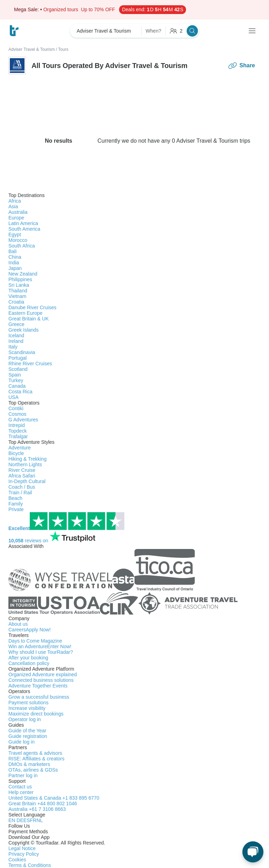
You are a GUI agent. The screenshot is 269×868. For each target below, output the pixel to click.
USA (13, 397)
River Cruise (22, 470)
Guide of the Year (27, 731)
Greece (16, 324)
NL (40, 820)
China (15, 257)
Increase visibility (27, 708)
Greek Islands (23, 330)
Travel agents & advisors (35, 753)
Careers (30, 630)
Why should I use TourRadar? (41, 652)
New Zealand (23, 274)
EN (12, 820)
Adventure (20, 448)
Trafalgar (18, 436)
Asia (13, 206)
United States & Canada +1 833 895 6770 (54, 798)
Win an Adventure (40, 646)
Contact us (20, 787)
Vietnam (17, 296)
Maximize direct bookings (36, 714)
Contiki (16, 408)
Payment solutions (28, 703)
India (14, 263)
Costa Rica (20, 392)
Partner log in (23, 775)
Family (16, 504)
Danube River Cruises (32, 307)
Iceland (16, 335)
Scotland (18, 369)
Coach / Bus (22, 487)
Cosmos (17, 414)
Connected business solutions (41, 680)
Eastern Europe (25, 313)
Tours (63, 49)
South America (24, 229)
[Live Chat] (253, 852)
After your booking (28, 658)
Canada (17, 386)
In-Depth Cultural (27, 481)
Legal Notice (22, 848)
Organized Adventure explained (43, 674)
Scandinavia (22, 352)
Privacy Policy (24, 854)
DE (20, 820)
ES (27, 820)
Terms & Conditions (30, 865)
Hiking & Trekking (27, 459)
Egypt (15, 235)
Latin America (23, 223)
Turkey (16, 380)
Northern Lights (25, 464)
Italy (13, 347)
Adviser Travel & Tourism (32, 49)
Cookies (17, 860)
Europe (16, 218)
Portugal (18, 358)
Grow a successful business (39, 697)
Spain (15, 375)
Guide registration (28, 736)
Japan (15, 268)
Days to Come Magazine (35, 641)
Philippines (20, 279)
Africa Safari (22, 476)
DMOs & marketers (29, 764)
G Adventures (23, 420)
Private (16, 509)
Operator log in (25, 719)
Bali (12, 251)
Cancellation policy (29, 663)
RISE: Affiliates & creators (36, 759)
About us (18, 624)
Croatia (16, 302)
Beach (15, 498)
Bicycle (16, 453)
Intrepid (17, 425)
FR (33, 820)
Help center (21, 792)
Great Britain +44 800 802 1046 (43, 803)
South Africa (22, 246)
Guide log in (22, 742)
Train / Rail (20, 493)
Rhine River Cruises (30, 364)
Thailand (18, 291)
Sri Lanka (19, 285)
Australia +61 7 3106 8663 (37, 809)
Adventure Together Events (38, 686)
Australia (18, 212)
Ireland (16, 341)
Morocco (18, 240)
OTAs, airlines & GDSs (33, 770)
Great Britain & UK (29, 319)
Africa (15, 201)
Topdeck (18, 431)
